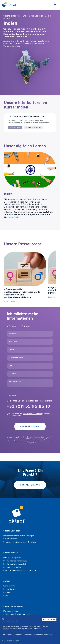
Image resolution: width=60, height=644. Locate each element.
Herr (14, 327)
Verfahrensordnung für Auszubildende (19, 614)
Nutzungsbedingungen (43, 441)
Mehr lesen (14, 217)
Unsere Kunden (10, 589)
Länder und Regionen (33, 16)
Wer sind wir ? (9, 586)
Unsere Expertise (12, 16)
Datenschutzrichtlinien (32, 414)
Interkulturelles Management (15, 561)
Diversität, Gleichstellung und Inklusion (20, 570)
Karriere (7, 592)
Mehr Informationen (11, 641)
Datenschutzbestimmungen (19, 441)
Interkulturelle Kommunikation (16, 564)
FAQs (6, 596)
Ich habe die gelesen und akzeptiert (32, 415)
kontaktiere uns (30, 485)
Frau (28, 327)
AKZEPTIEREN (49, 619)
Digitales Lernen (10, 539)
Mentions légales (11, 611)
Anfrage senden (30, 426)
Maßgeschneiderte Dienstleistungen (19, 536)
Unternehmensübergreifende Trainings (20, 542)
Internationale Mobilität (13, 567)
